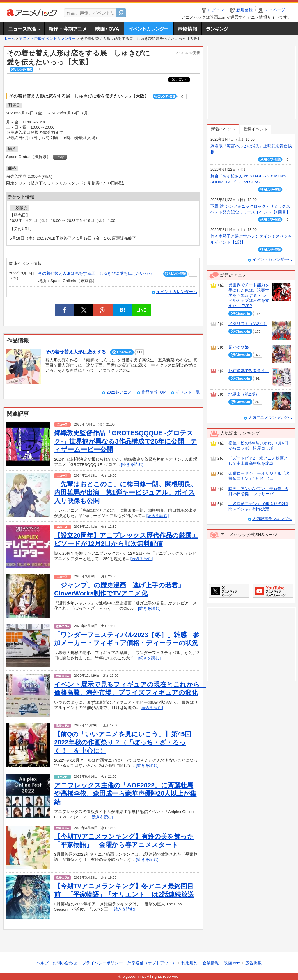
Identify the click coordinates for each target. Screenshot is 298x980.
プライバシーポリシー (102, 963)
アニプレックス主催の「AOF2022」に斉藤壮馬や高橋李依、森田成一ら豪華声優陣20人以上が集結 (125, 794)
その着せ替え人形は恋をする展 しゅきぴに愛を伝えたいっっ (95, 273)
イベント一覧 (188, 392)
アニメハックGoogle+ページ (273, 591)
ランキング (218, 29)
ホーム (9, 39)
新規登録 (244, 10)
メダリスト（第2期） (248, 324)
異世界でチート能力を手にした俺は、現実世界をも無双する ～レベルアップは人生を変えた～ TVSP (249, 295)
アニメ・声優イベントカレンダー (149, 29)
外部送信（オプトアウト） (152, 963)
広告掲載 (253, 963)
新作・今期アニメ (67, 29)
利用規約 (189, 963)
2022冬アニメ (119, 392)
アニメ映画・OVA (107, 29)
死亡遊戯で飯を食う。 (249, 371)
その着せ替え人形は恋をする (76, 352)
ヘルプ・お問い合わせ (57, 963)
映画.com (232, 963)
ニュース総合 (24, 29)
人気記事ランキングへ (272, 519)
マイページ (275, 10)
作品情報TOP (154, 392)
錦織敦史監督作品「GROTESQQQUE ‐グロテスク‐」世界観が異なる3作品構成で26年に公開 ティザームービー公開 (126, 441)
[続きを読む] (132, 465)
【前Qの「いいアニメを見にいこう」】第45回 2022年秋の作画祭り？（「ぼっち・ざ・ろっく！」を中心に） (126, 742)
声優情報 (187, 29)
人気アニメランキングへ (270, 418)
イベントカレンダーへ (177, 292)
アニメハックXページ (229, 591)
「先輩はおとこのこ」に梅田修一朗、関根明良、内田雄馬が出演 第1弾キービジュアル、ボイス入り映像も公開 (126, 492)
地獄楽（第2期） (244, 394)
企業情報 (211, 963)
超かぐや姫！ (241, 347)
